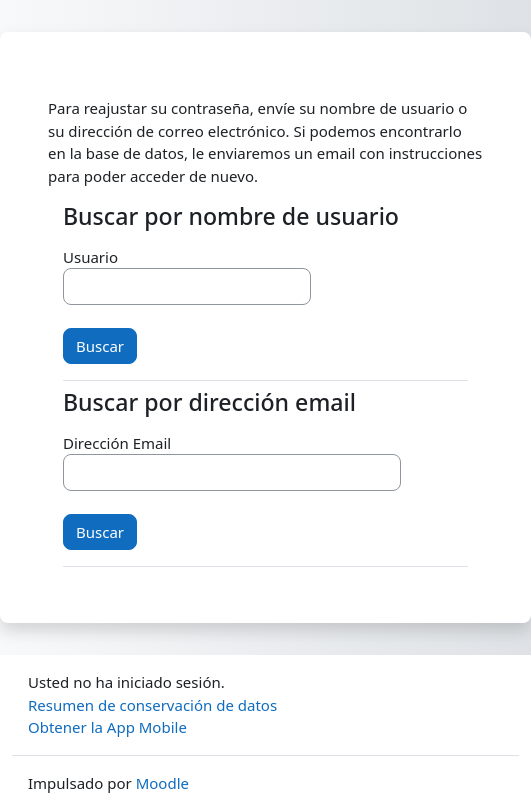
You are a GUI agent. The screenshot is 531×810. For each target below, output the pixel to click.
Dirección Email (117, 443)
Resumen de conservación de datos (152, 705)
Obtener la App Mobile (107, 727)
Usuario (90, 257)
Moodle (162, 783)
